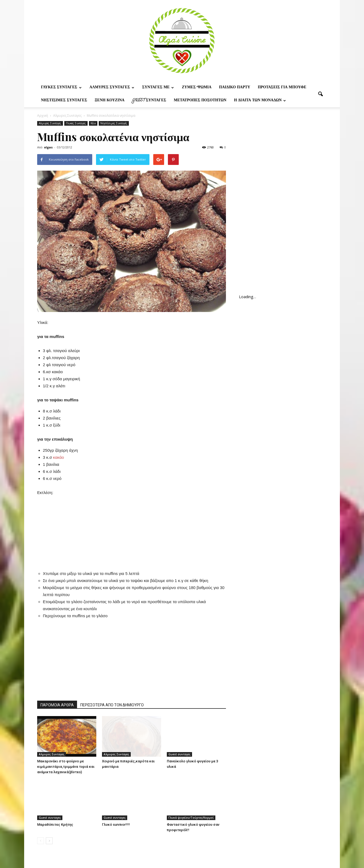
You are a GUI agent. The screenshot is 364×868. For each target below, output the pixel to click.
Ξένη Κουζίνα (110, 101)
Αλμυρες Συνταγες (112, 88)
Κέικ (93, 123)
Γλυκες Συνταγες (61, 88)
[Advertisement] (132, 530)
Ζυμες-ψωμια (197, 88)
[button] (320, 94)
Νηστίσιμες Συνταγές (64, 101)
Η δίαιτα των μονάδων (260, 101)
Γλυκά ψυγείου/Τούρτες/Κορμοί (191, 818)
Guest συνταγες (149, 101)
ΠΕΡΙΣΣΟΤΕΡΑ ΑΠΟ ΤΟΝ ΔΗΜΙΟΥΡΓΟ (112, 705)
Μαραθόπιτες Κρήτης (55, 825)
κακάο (59, 457)
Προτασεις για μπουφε (282, 88)
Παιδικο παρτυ (235, 88)
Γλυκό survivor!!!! (116, 825)
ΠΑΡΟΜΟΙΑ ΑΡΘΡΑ (57, 705)
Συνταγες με (158, 88)
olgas (48, 147)
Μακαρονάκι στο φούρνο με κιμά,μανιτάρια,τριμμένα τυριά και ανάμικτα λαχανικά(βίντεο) (66, 767)
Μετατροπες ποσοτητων (200, 101)
